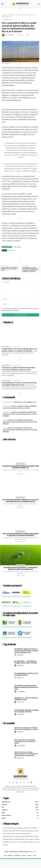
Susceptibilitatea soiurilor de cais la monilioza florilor (26, 674)
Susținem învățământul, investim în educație (21, 614)
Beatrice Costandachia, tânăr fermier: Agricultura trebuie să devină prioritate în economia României (20, 414)
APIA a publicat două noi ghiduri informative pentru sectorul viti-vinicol (25, 742)
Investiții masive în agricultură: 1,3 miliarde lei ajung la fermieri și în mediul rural (21, 568)
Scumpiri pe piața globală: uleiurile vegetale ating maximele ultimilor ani (20, 467)
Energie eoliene (17, 247)
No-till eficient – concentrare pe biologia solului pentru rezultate (26, 662)
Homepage (4, 15)
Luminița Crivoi (21, 665)
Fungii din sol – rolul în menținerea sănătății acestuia (26, 699)
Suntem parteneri (13, 586)
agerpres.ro (12, 250)
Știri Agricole (11, 15)
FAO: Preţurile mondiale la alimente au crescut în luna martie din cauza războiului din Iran (20, 501)
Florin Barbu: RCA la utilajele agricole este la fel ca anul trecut (9, 269)
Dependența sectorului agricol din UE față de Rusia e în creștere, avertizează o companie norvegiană (31, 269)
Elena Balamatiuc (10, 35)
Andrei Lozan (20, 678)
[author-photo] (16, 655)
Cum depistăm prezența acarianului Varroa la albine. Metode (27, 711)
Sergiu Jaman (20, 655)
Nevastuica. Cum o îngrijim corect (26, 402)
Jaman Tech (33, 852)
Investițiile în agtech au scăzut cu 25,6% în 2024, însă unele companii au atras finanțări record (26, 651)
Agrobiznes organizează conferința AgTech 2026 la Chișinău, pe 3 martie (26, 729)
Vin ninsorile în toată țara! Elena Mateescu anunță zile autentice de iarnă (26, 687)
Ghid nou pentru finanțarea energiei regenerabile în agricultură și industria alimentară (20, 535)
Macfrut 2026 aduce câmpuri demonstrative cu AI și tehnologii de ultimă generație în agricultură (26, 754)
